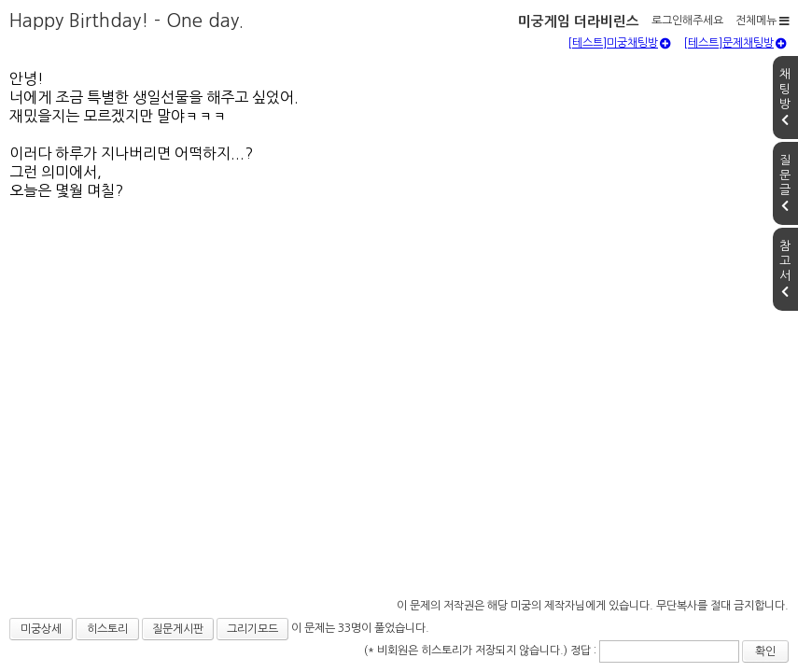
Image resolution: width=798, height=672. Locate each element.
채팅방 (785, 97)
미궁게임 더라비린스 (579, 21)
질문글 (785, 183)
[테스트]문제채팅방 (735, 43)
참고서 (785, 269)
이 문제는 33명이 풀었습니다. (360, 628)
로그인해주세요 (687, 21)
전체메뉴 (763, 21)
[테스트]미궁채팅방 (619, 43)
